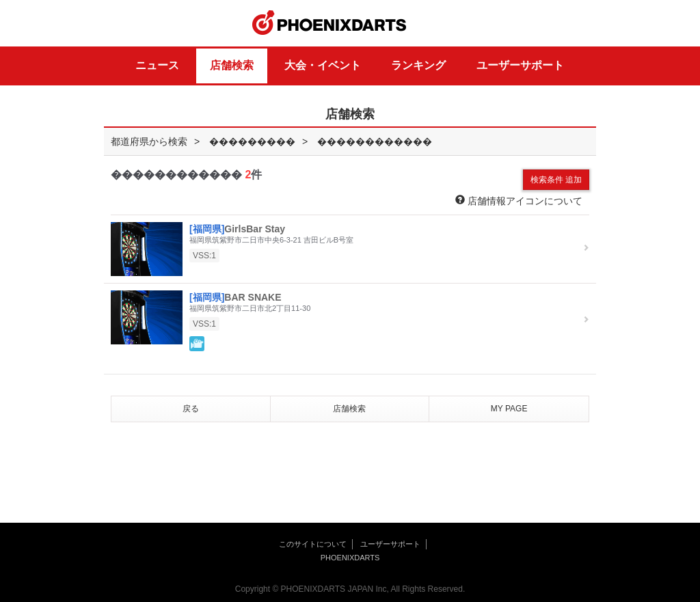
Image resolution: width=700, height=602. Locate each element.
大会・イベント (323, 65)
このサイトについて (313, 544)
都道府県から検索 (149, 141)
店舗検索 (232, 65)
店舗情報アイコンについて (519, 201)
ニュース (157, 65)
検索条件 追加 (556, 180)
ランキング (418, 65)
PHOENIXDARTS (329, 23)
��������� (252, 141)
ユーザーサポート (520, 65)
